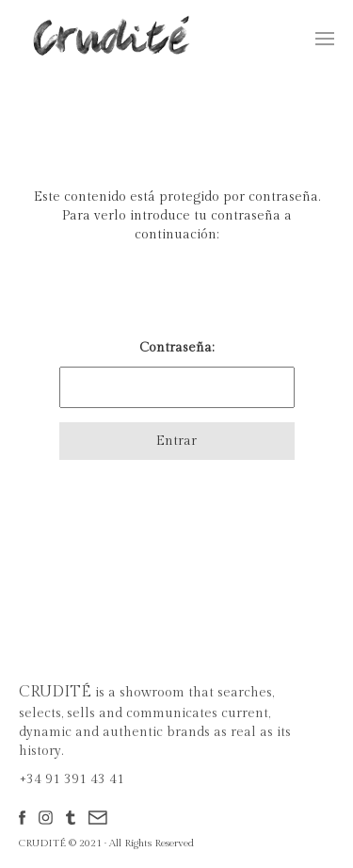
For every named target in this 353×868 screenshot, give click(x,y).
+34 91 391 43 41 (72, 779)
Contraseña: (177, 374)
